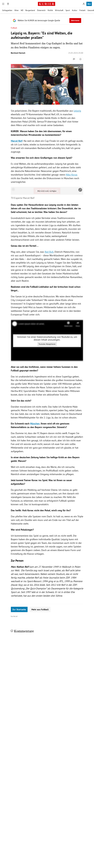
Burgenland (30, 10)
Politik (50, 10)
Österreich (41, 10)
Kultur (75, 10)
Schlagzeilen (7, 10)
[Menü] (3, 4)
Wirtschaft (59, 10)
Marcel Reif (17, 141)
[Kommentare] (74, 59)
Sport (68, 10)
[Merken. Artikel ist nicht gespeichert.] (80, 59)
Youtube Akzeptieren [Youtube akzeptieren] (47, 344)
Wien (17, 10)
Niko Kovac (72, 175)
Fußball (14, 28)
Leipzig (77, 111)
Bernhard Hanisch (18, 53)
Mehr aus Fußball (40, 609)
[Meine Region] (8, 4)
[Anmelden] (84, 4)
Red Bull (49, 252)
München (35, 424)
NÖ (22, 10)
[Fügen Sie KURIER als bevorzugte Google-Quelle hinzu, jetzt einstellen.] (47, 20)
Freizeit (82, 10)
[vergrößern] (80, 67)
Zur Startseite (19, 609)
